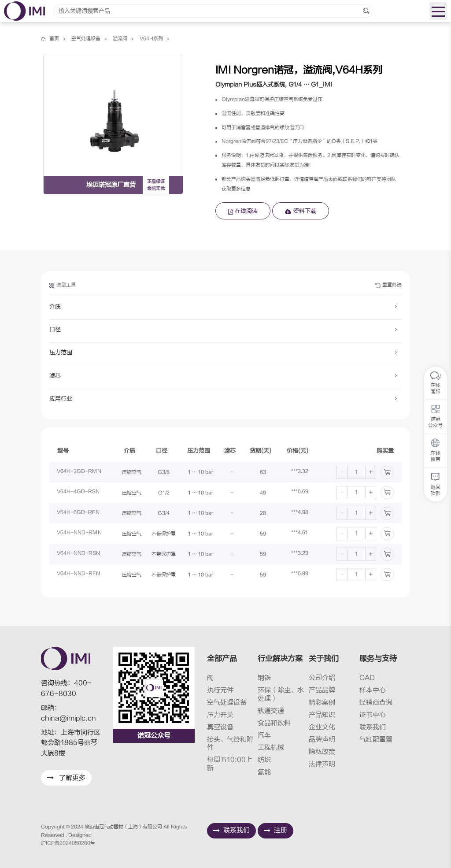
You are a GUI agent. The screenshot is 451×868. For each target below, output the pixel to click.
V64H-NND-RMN (80, 534)
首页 (54, 39)
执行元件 (220, 690)
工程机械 (271, 747)
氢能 (264, 772)
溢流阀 (120, 39)
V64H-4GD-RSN (79, 493)
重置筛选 (388, 287)
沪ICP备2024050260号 (68, 843)
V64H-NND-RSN (79, 554)
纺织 (264, 760)
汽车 (264, 735)
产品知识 (322, 715)
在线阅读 (243, 211)
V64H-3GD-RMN (79, 472)
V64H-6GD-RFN (79, 513)
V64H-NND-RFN (79, 575)
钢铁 (264, 678)
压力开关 (220, 715)
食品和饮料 (274, 723)
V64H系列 (151, 39)
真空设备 (220, 727)
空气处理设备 (86, 39)
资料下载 (301, 211)
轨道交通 (271, 711)
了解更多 (66, 778)
